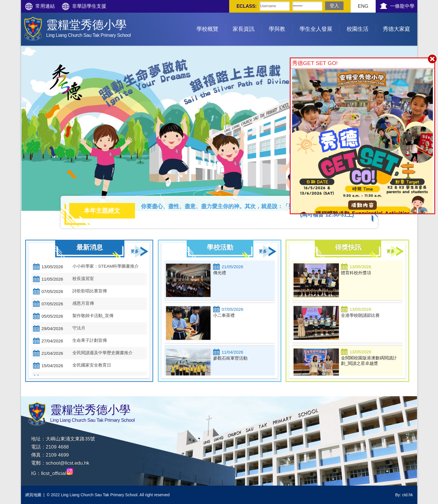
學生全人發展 (320, 22)
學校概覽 (211, 22)
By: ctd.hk (404, 495)
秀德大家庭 (400, 22)
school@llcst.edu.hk (67, 463)
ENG (363, 6)
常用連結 (45, 6)
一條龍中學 (402, 6)
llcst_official (57, 473)
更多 (135, 251)
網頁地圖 (33, 495)
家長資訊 (247, 22)
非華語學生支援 (89, 6)
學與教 (281, 22)
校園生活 (361, 22)
